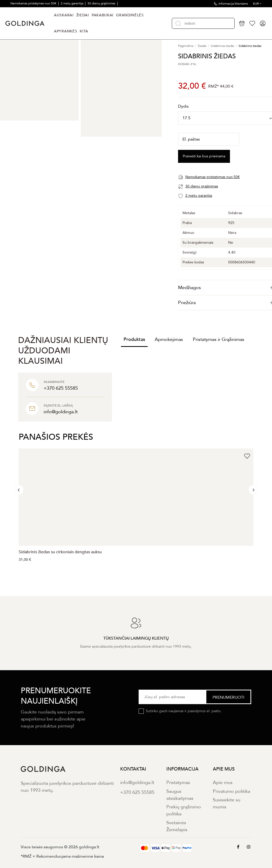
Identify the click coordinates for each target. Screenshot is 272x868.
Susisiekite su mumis (227, 803)
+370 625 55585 (137, 792)
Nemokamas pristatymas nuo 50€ (34, 3)
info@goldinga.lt (137, 783)
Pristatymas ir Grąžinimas (219, 339)
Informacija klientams (233, 4)
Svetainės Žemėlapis (177, 826)
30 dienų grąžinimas (102, 3)
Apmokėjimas (169, 339)
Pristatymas (178, 783)
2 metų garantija (72, 3)
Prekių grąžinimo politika (184, 810)
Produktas (134, 339)
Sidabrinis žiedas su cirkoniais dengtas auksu (60, 552)
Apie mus (223, 783)
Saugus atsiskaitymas (180, 795)
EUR (257, 4)
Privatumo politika (232, 791)
